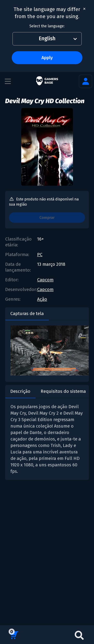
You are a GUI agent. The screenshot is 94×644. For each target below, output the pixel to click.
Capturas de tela (27, 314)
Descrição (20, 391)
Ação (42, 299)
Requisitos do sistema (63, 391)
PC (40, 255)
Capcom (45, 280)
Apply (47, 58)
